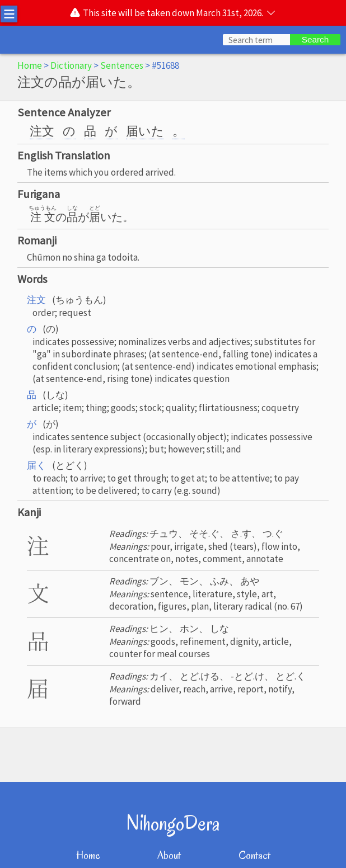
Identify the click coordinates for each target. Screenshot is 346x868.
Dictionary (71, 65)
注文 (42, 131)
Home (30, 65)
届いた (145, 131)
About (169, 855)
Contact (254, 855)
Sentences (122, 65)
